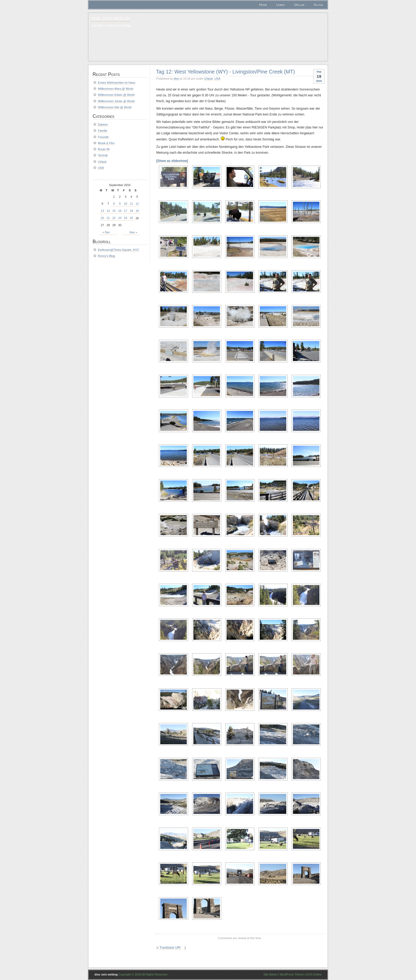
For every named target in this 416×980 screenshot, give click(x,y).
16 (120, 211)
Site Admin (270, 974)
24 (125, 218)
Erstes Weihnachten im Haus (117, 83)
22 (114, 218)
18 (131, 211)
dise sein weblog (111, 18)
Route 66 (104, 149)
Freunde (103, 137)
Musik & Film (106, 143)
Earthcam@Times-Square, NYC (118, 250)
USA (217, 79)
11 (131, 204)
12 (137, 204)
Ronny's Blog (106, 256)
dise (176, 79)
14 (108, 211)
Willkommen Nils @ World (115, 107)
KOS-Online (314, 974)
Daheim (103, 124)
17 (125, 211)
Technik (103, 155)
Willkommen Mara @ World (116, 89)
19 (137, 211)
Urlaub (299, 5)
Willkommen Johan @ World (116, 101)
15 (114, 211)
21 (108, 218)
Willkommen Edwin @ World (116, 95)
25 (131, 218)
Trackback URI (170, 948)
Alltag (318, 5)
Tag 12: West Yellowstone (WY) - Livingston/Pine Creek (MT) (226, 72)
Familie (103, 131)
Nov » (133, 232)
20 (102, 218)
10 (125, 204)
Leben (281, 5)
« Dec (106, 232)
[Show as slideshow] (172, 161)
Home (263, 5)
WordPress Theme (292, 974)
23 (120, 218)
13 (102, 211)
